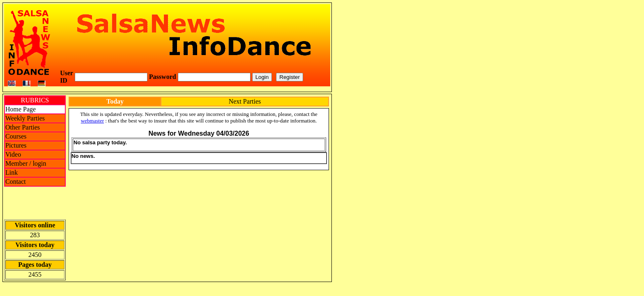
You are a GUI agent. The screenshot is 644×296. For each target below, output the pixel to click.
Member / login (26, 163)
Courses (16, 136)
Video (13, 154)
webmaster (92, 121)
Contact (16, 182)
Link (11, 172)
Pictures (16, 145)
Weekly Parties (25, 118)
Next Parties (245, 101)
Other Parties (23, 127)
